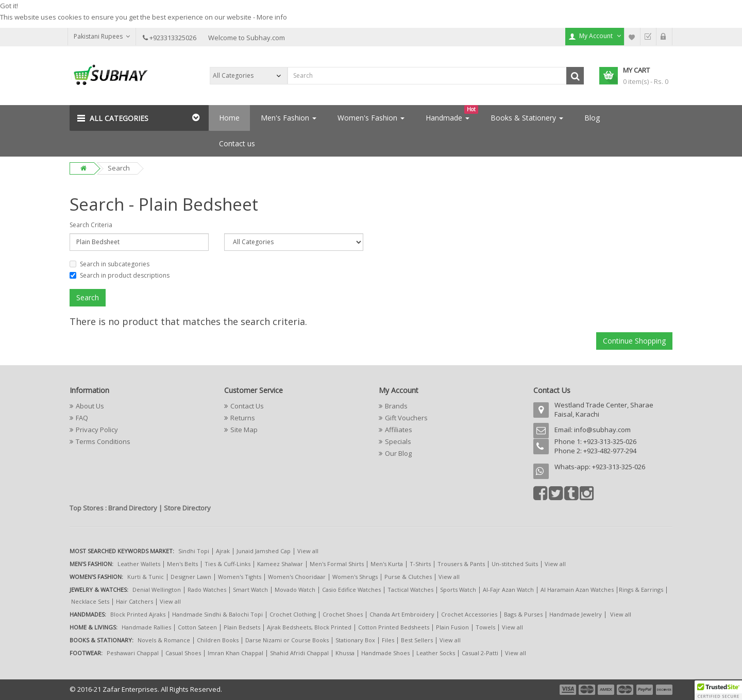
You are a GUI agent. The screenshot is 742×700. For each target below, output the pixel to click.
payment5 (645, 690)
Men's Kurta (387, 564)
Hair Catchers (134, 601)
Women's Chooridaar (297, 577)
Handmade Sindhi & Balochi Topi (217, 614)
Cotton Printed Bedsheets (394, 627)
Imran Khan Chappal (235, 653)
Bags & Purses (523, 614)
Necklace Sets (90, 601)
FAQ (82, 418)
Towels (485, 627)
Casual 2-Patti (480, 653)
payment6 (663, 690)
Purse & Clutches (408, 577)
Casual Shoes (183, 653)
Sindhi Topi (194, 551)
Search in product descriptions (120, 275)
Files (388, 640)
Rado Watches (207, 590)
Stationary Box (355, 640)
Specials (398, 441)
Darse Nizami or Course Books (287, 640)
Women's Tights (240, 577)
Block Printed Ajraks (138, 614)
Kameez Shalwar (280, 564)
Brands (396, 406)
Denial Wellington (157, 590)
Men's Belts (182, 564)
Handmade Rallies (146, 627)
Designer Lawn (191, 577)
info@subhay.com (602, 430)
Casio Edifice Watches (351, 590)
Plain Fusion (452, 627)
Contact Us (247, 406)
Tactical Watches (410, 590)
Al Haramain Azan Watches (577, 590)
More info (272, 17)
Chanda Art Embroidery (403, 614)
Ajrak (223, 551)
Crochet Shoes (343, 614)
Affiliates (399, 430)
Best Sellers (417, 640)
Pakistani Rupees (102, 36)
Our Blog (398, 453)
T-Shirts (420, 564)
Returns (243, 418)
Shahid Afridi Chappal (299, 653)
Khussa (345, 653)
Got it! (9, 6)
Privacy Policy (97, 430)
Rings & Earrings (641, 590)
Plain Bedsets (242, 627)
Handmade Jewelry (576, 614)
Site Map (244, 430)
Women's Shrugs (355, 577)
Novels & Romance (164, 640)
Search (119, 168)
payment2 (587, 690)
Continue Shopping (634, 341)
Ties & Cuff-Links (227, 564)
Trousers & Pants (461, 564)
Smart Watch (250, 590)
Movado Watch (295, 590)
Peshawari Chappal (133, 653)
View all (308, 551)
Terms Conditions (103, 441)
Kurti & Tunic (146, 577)
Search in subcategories (109, 264)
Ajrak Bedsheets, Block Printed (309, 627)
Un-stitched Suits (515, 564)
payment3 (606, 690)
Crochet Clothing (293, 614)
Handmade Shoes (385, 653)
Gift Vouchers (406, 418)
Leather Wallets (139, 564)
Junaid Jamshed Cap (264, 551)
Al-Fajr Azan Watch (508, 590)
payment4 (626, 690)
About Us (90, 406)
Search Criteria (91, 225)
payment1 (569, 690)
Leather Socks (436, 653)
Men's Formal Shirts (337, 564)
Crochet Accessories (469, 614)
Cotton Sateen (197, 627)
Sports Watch (458, 590)
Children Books (218, 640)
